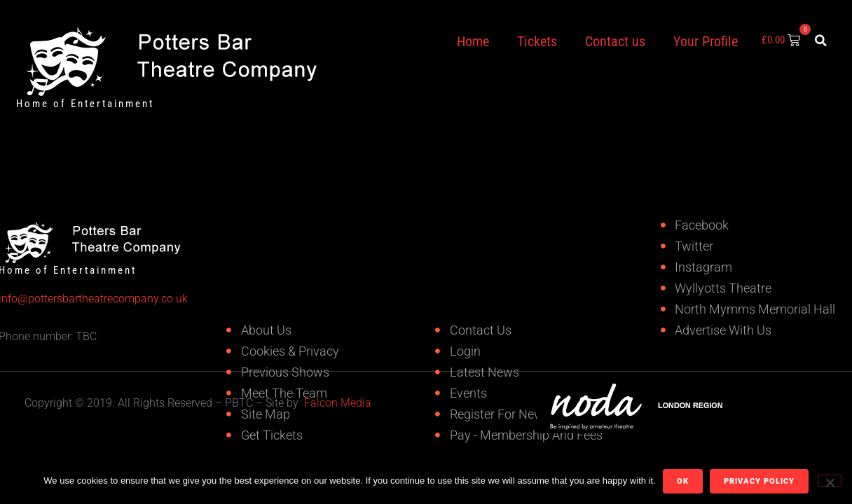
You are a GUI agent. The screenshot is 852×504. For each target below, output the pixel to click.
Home (473, 41)
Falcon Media (338, 403)
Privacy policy (759, 481)
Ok (683, 481)
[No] (830, 481)
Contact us (615, 41)
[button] (821, 41)
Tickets (537, 41)
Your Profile (706, 41)
